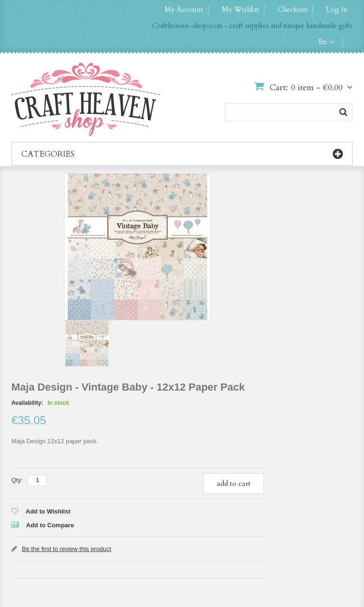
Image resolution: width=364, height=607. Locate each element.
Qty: (17, 480)
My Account (184, 9)
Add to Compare (50, 525)
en (323, 42)
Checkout (293, 9)
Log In (337, 9)
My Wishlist (241, 9)
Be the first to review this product (67, 549)
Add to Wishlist (48, 511)
